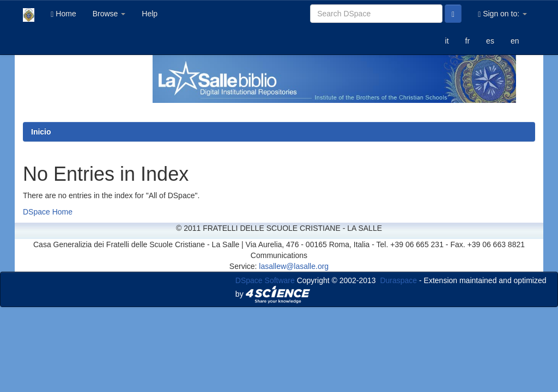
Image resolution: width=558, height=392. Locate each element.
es (490, 41)
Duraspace (398, 280)
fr (468, 41)
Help (150, 14)
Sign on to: (502, 14)
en (515, 41)
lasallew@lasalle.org (294, 266)
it (447, 41)
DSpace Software (265, 280)
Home (63, 14)
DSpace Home (48, 212)
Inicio (41, 132)
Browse (109, 14)
